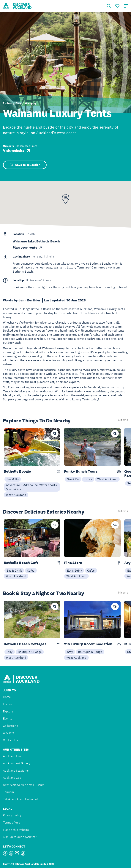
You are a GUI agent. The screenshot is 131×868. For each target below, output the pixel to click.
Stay (18, 103)
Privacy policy (12, 815)
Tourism (8, 792)
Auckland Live (12, 756)
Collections (10, 726)
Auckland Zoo (12, 778)
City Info (9, 733)
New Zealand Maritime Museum (24, 785)
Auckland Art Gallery (17, 763)
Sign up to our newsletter (20, 837)
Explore (7, 103)
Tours (88, 479)
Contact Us (10, 740)
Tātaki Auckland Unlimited (20, 799)
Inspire (7, 704)
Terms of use (11, 823)
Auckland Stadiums (16, 771)
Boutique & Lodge (30, 652)
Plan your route (28, 247)
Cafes (31, 570)
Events (7, 718)
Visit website (17, 151)
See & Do (13, 479)
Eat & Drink (14, 570)
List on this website (16, 830)
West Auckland (16, 495)
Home (7, 697)
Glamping (31, 103)
